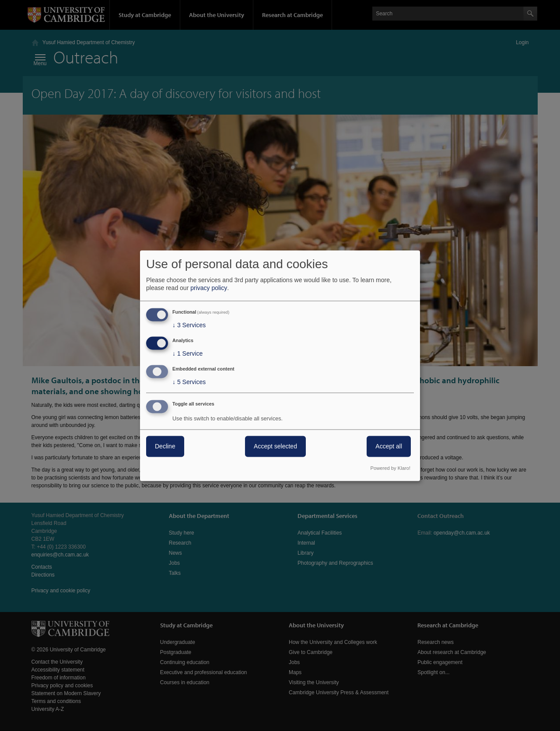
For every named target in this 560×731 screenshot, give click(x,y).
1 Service (187, 354)
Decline (165, 446)
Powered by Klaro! (390, 468)
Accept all (389, 446)
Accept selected (275, 446)
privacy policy (209, 288)
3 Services (189, 325)
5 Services (189, 382)
